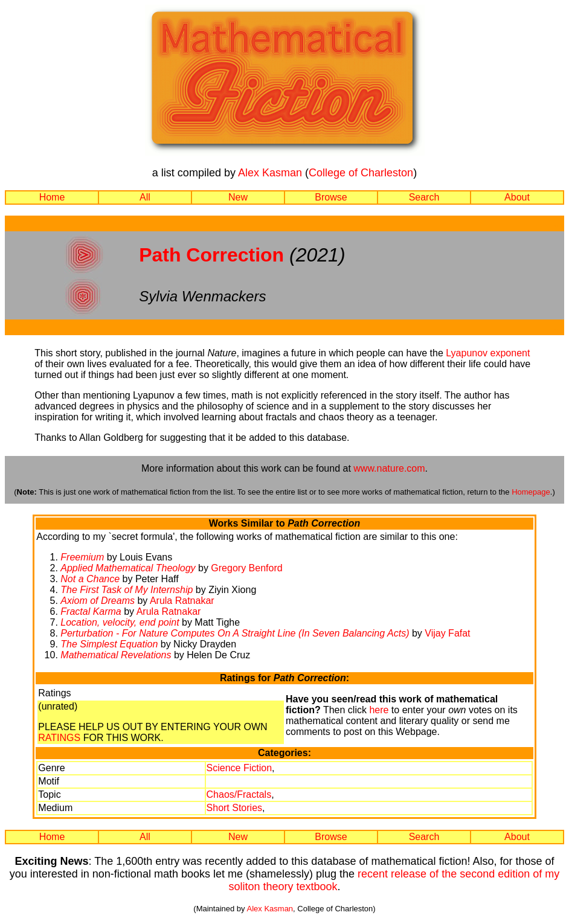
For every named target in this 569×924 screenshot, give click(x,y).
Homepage (531, 492)
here (379, 710)
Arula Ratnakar (182, 601)
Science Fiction (239, 768)
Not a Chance (90, 579)
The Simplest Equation (109, 644)
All (145, 197)
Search (424, 197)
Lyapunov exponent (488, 353)
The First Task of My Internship (127, 590)
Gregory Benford (246, 568)
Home (52, 197)
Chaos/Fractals (239, 794)
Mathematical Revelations (116, 655)
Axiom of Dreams (98, 601)
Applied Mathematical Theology (128, 568)
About (517, 197)
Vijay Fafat (447, 633)
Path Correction (211, 255)
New (238, 197)
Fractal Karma (91, 611)
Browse (331, 197)
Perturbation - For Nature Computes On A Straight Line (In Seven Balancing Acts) (235, 633)
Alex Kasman (270, 173)
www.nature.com (389, 468)
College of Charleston (361, 173)
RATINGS (59, 738)
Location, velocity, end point (120, 622)
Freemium (82, 557)
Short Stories (234, 808)
